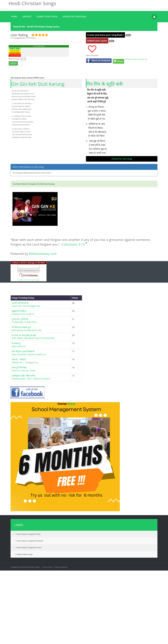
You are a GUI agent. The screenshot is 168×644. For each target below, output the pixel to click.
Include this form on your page (29, 316)
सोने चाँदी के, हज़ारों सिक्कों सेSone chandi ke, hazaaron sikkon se (29, 389)
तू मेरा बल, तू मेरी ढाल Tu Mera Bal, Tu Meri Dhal (24, 357)
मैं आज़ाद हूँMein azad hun (19, 381)
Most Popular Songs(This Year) (28, 583)
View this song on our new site (136, 59)
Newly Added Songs (24, 590)
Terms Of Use (47, 603)
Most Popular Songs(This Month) (29, 577)
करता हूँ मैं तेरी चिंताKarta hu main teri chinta (24, 405)
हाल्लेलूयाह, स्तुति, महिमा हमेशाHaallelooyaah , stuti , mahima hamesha (31, 413)
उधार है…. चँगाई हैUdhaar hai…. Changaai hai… (25, 397)
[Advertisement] (122, 182)
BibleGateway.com (43, 290)
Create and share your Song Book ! (105, 35)
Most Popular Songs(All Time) (27, 570)
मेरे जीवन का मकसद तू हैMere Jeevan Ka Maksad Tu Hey (27, 365)
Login (154, 17)
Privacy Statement (61, 603)
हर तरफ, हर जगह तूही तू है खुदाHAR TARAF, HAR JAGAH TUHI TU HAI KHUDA (33, 373)
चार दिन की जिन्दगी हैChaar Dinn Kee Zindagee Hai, (26, 341)
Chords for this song (122, 159)
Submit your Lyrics (97, 41)
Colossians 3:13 (73, 280)
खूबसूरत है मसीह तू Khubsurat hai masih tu (23, 349)
